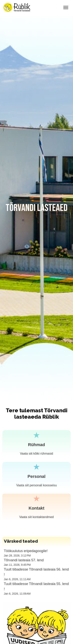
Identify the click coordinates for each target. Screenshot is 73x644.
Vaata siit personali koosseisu (36, 485)
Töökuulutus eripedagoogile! (26, 551)
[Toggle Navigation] (66, 7)
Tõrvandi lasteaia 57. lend (24, 560)
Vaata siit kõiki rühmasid (36, 454)
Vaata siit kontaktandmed (36, 517)
